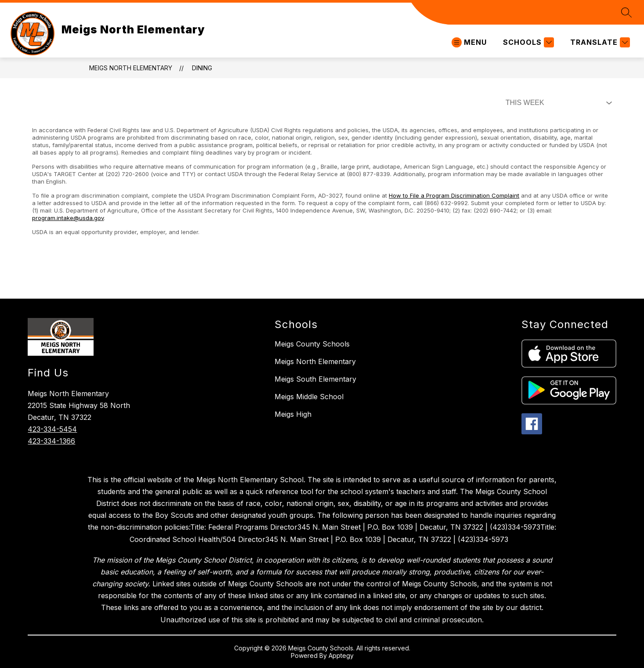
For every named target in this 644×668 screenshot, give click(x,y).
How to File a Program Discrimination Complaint (454, 195)
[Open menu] (469, 42)
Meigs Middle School (309, 397)
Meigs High (293, 414)
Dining (202, 68)
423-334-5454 (52, 429)
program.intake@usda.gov (68, 218)
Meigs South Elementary (315, 379)
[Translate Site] (599, 42)
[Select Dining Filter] (557, 103)
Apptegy (341, 655)
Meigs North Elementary (131, 68)
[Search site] (626, 12)
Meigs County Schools (312, 344)
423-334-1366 (51, 441)
